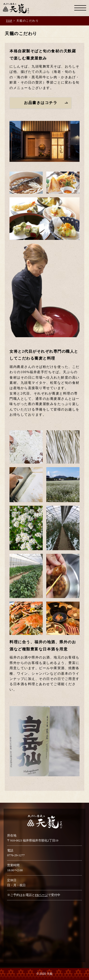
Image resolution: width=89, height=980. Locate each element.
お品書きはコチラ (41, 103)
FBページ (41, 895)
